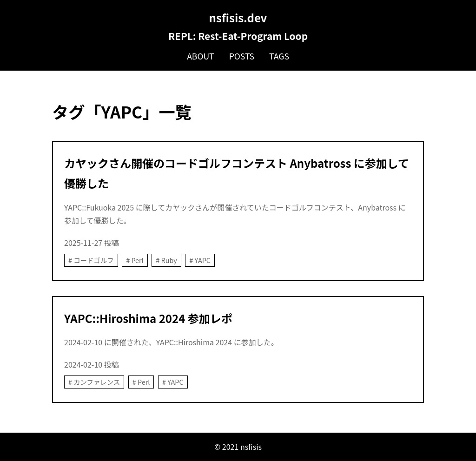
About (201, 56)
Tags (279, 56)
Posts (242, 56)
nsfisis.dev (238, 17)
